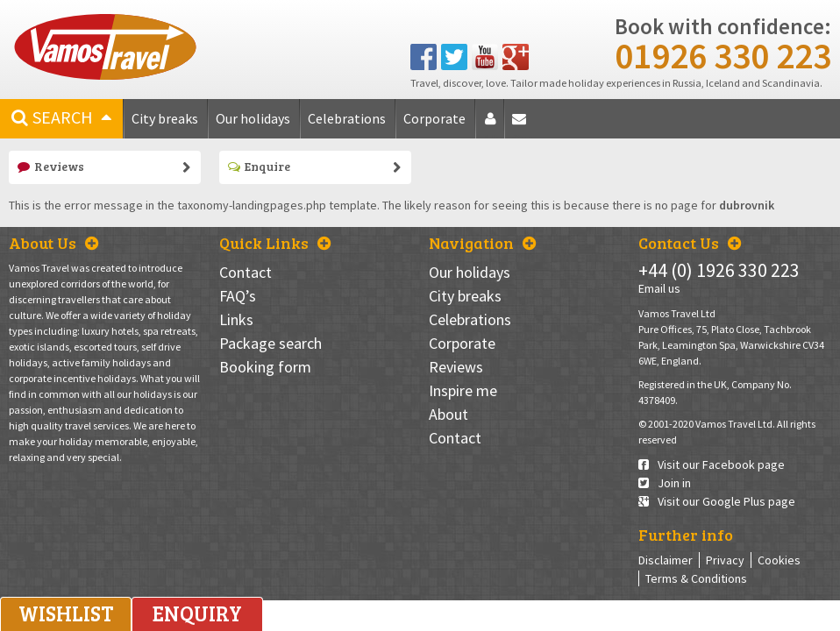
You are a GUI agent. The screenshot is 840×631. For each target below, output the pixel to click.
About (493, 125)
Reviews (51, 166)
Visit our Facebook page (712, 464)
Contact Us (690, 243)
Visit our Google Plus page (717, 501)
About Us (53, 243)
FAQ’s (238, 296)
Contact (522, 125)
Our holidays (253, 118)
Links (236, 319)
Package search (271, 343)
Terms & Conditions (696, 578)
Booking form (265, 367)
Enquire (259, 166)
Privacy (725, 560)
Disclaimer (666, 560)
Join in (665, 483)
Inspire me (463, 390)
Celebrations (347, 118)
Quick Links (275, 243)
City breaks (165, 118)
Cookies (779, 560)
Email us (659, 288)
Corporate (434, 118)
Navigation (482, 243)
